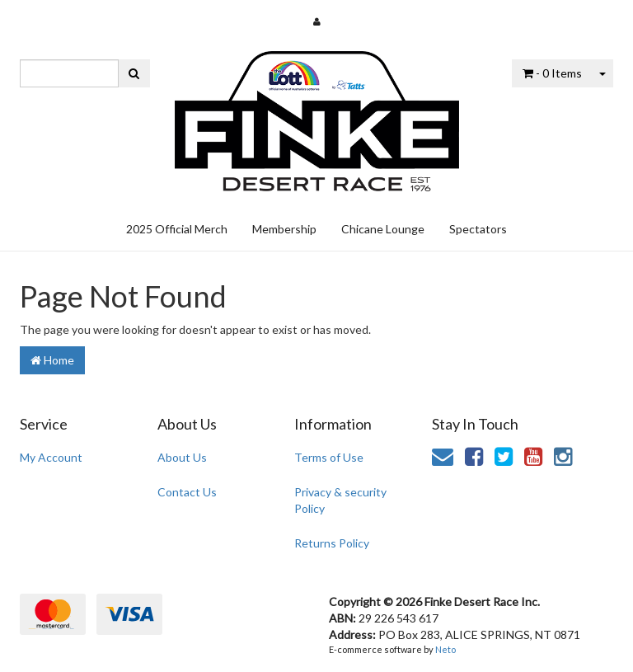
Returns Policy (332, 543)
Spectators (478, 229)
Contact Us (187, 492)
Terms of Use (329, 457)
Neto (445, 649)
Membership (284, 229)
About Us (182, 457)
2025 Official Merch (177, 229)
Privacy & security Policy (340, 500)
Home (52, 360)
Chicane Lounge (383, 229)
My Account (51, 457)
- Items (552, 73)
